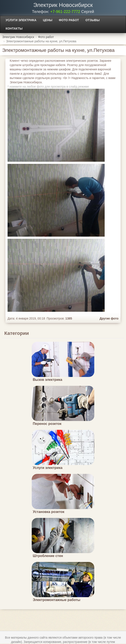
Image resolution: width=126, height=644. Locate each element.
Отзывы (93, 20)
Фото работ (69, 20)
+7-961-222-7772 (65, 12)
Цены (48, 20)
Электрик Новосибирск (63, 5)
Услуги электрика (21, 20)
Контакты (14, 28)
